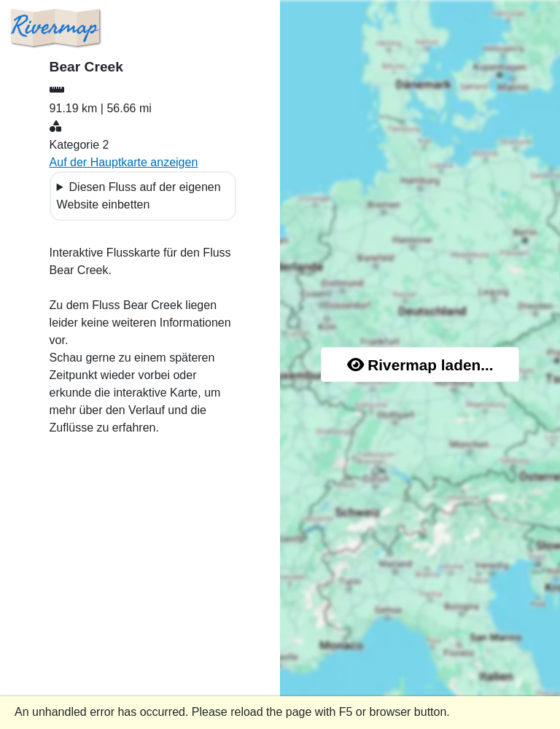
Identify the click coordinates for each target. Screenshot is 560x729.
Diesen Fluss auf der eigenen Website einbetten (139, 196)
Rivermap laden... (420, 365)
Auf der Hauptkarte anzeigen (124, 162)
